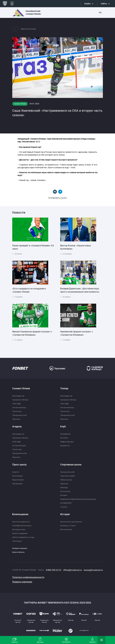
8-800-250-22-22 (54, 570)
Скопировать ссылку (57, 198)
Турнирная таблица (21, 400)
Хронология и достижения (72, 522)
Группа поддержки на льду (24, 537)
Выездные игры (19, 529)
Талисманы (17, 541)
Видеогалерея (18, 480)
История (64, 495)
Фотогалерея (18, 476)
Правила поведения (22, 582)
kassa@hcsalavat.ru (93, 570)
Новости (16, 472)
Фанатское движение (22, 522)
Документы (65, 445)
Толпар (64, 388)
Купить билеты (19, 552)
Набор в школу (67, 480)
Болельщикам (20, 514)
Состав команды (20, 407)
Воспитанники (67, 529)
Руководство (66, 434)
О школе (64, 507)
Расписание (65, 491)
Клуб (63, 426)
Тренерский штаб (20, 415)
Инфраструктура (68, 442)
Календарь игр (19, 396)
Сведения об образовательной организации (79, 499)
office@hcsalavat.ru (72, 570)
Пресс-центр (19, 465)
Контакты (65, 438)
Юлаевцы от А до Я (68, 526)
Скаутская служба (68, 476)
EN (100, 13)
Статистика (17, 411)
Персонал (17, 419)
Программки (18, 484)
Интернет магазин (20, 548)
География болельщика (23, 526)
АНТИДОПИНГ (67, 503)
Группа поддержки (20, 533)
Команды (64, 487)
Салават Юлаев (21, 388)
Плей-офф (17, 404)
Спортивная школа (71, 465)
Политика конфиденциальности (28, 577)
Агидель (17, 426)
